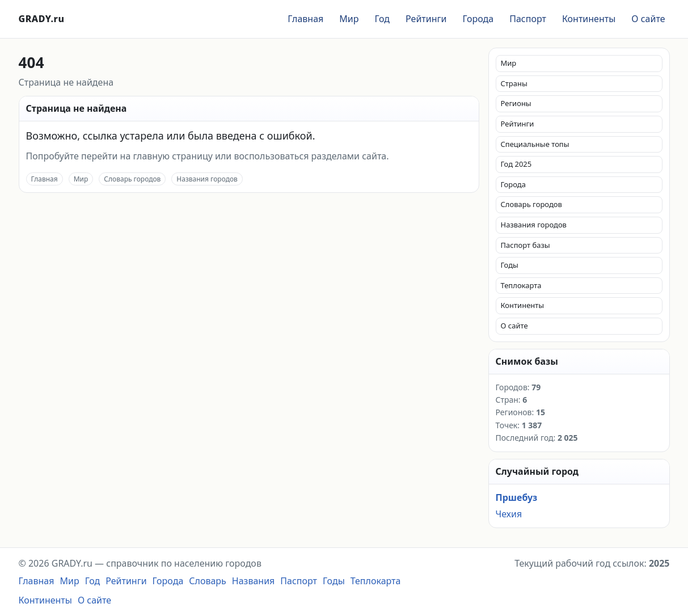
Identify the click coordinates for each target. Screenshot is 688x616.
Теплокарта (521, 285)
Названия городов (207, 179)
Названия (254, 581)
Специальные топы (535, 144)
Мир (349, 19)
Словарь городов (132, 179)
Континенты (589, 19)
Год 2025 (516, 164)
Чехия (509, 514)
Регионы (516, 103)
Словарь (208, 581)
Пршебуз (517, 497)
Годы (510, 265)
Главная (305, 19)
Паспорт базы (526, 245)
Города (478, 19)
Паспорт (528, 19)
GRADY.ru (42, 19)
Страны (514, 83)
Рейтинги (426, 19)
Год (382, 19)
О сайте (648, 19)
